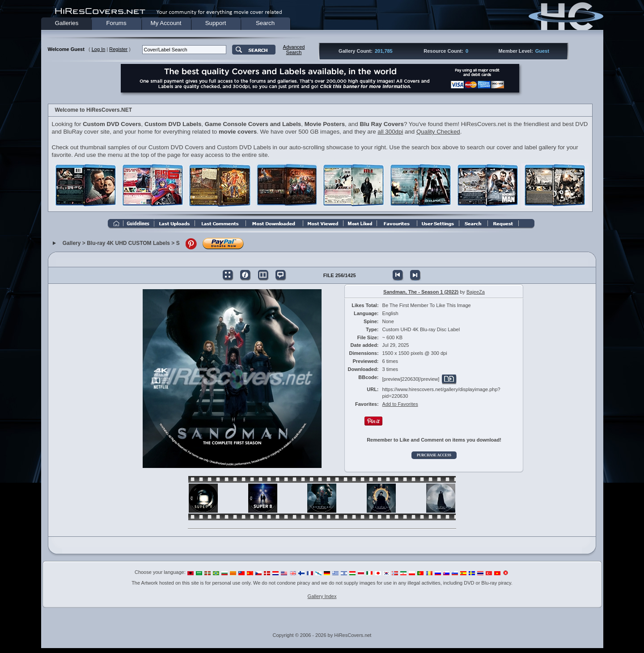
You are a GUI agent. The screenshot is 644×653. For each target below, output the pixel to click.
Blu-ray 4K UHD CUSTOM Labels (128, 244)
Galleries (67, 23)
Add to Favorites (400, 404)
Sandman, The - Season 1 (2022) (421, 292)
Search (265, 23)
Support (216, 23)
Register (118, 49)
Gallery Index (322, 596)
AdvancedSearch (294, 50)
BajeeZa (476, 292)
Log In (99, 49)
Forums (116, 23)
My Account (166, 23)
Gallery (72, 244)
